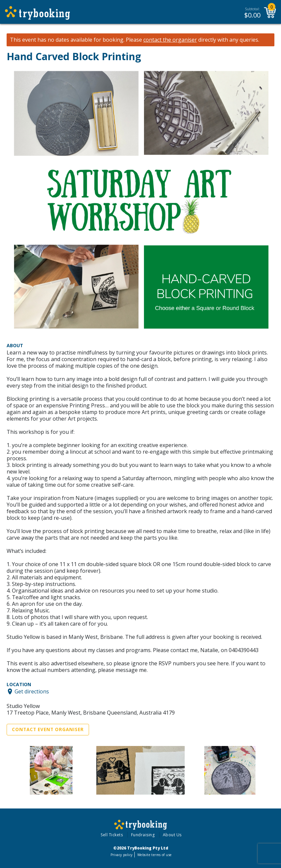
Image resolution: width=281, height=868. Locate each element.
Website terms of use (154, 855)
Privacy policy (122, 855)
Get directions (32, 691)
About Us (172, 835)
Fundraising (143, 835)
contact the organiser (170, 40)
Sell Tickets (112, 835)
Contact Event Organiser (48, 729)
